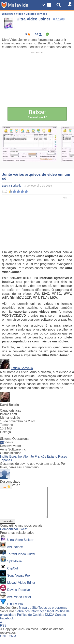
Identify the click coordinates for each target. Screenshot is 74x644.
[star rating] (6, 486)
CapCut (12, 574)
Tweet (23, 535)
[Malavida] (15, 5)
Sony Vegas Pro (18, 581)
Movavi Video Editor (21, 589)
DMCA (50, 621)
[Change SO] (47, 5)
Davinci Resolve (18, 596)
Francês (40, 457)
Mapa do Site (28, 614)
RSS (3, 631)
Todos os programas (53, 614)
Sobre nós (22, 617)
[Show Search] (59, 5)
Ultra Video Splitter (20, 546)
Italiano (52, 457)
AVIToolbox (15, 553)
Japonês (6, 460)
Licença (5, 432)
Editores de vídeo (36, 14)
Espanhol (16, 457)
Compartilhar (9, 535)
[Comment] (32, 505)
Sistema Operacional (15, 439)
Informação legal (42, 617)
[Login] (69, 5)
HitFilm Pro (15, 610)
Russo (62, 457)
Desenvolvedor (11, 446)
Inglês (4, 457)
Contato (60, 621)
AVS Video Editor (19, 603)
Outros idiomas (11, 453)
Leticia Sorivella (22, 368)
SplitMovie (14, 567)
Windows (8, 14)
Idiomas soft (8, 414)
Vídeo (19, 14)
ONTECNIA (8, 642)
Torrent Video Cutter (21, 560)
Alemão (28, 457)
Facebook (7, 624)
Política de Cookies (30, 621)
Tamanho (7, 425)
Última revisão (10, 418)
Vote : (16, 485)
